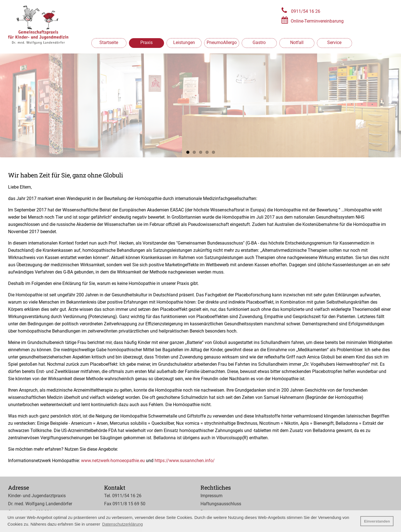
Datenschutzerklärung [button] (123, 524)
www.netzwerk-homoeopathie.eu (113, 461)
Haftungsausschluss (221, 504)
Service (334, 42)
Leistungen (184, 42)
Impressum (211, 496)
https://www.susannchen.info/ (185, 461)
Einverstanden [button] (377, 521)
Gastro (259, 42)
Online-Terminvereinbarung (317, 21)
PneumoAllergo (222, 42)
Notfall (297, 42)
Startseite (109, 42)
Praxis (146, 42)
